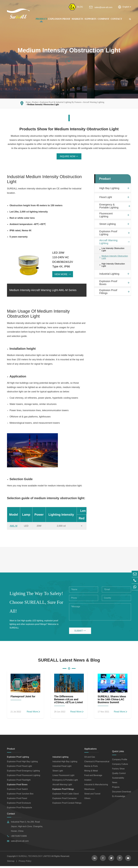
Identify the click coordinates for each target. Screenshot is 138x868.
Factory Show (118, 771)
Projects (116, 789)
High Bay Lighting (109, 189)
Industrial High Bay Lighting (65, 763)
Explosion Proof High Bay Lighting (22, 763)
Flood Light (106, 198)
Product (41, 19)
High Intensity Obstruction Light (113, 266)
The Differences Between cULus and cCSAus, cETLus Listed (68, 701)
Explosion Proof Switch (17, 791)
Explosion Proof (59, 19)
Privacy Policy (25, 863)
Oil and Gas (90, 759)
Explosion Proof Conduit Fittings (67, 805)
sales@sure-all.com (103, 7)
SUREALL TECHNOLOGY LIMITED (35, 858)
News (115, 784)
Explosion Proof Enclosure (19, 805)
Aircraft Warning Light (62, 786)
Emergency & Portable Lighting (109, 207)
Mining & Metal (91, 773)
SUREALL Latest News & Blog (69, 662)
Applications (90, 751)
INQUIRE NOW (69, 157)
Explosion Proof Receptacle (20, 809)
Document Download (122, 794)
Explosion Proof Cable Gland (66, 796)
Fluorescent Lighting (106, 216)
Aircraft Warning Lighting (93, 103)
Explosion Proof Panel (17, 800)
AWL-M (14, 528)
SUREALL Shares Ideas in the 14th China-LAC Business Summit (112, 701)
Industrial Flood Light (62, 768)
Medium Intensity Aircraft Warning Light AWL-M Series (43, 291)
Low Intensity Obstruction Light (113, 250)
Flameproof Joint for (23, 698)
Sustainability (118, 780)
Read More (34, 714)
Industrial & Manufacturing (96, 786)
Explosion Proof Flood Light (19, 768)
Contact (116, 19)
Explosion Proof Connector (65, 800)
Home (28, 103)
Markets (77, 19)
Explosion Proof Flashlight (19, 782)
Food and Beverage (93, 777)
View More (63, 275)
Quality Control (119, 775)
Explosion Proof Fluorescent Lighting (24, 777)
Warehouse (89, 791)
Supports (90, 19)
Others (87, 800)
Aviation (88, 782)
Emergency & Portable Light (65, 782)
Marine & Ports (91, 768)
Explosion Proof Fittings (108, 293)
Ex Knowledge (119, 798)
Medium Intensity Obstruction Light (43, 105)
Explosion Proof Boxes (108, 284)
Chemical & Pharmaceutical (97, 763)
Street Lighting (108, 225)
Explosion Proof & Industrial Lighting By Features (61, 103)
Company (104, 19)
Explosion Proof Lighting (108, 234)
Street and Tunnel (92, 796)
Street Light (58, 773)
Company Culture (120, 766)
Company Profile (120, 761)
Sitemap (11, 863)
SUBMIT (80, 633)
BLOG (80, 7)
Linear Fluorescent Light (63, 777)
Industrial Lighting (109, 275)
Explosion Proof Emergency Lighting (23, 773)
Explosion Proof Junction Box (20, 796)
